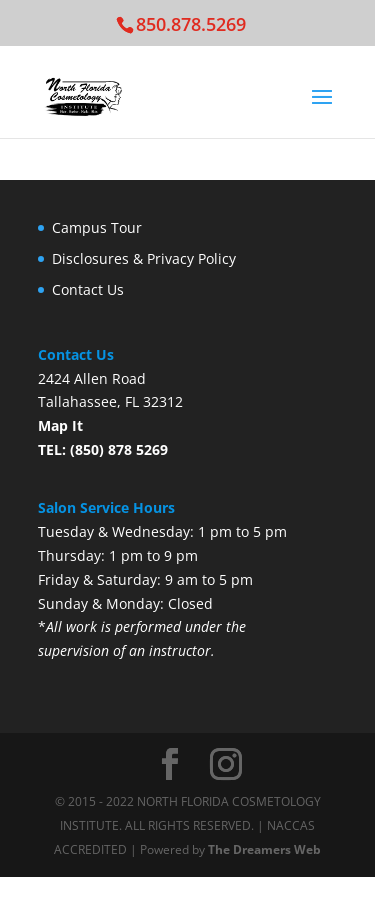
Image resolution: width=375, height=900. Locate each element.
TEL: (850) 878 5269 (103, 449)
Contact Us (88, 289)
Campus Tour (97, 227)
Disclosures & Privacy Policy (144, 258)
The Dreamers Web (264, 849)
